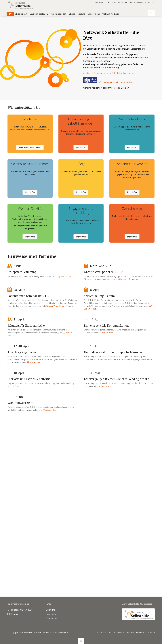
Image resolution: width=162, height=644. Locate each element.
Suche (100, 632)
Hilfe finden (21, 14)
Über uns (98, 3)
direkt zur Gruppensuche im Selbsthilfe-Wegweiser (109, 73)
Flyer (17, 386)
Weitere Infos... (108, 333)
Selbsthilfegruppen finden (30, 147)
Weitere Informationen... (131, 279)
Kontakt (108, 632)
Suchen (151, 13)
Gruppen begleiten (39, 14)
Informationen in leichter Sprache (107, 82)
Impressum (119, 632)
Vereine (81, 14)
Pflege (72, 14)
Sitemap (151, 632)
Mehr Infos (81, 147)
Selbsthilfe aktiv (58, 14)
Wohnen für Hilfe (111, 14)
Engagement (94, 14)
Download (141, 632)
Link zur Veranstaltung (56, 306)
